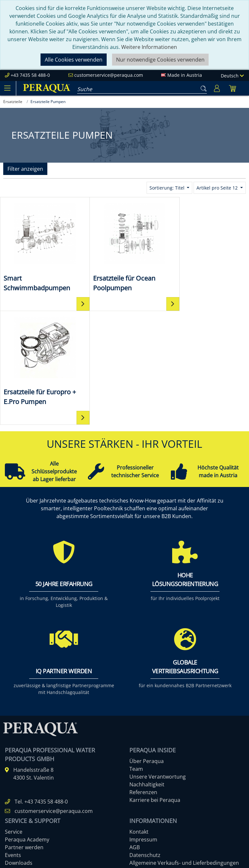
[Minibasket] (232, 88)
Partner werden (24, 734)
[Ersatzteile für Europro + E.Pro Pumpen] (207, 246)
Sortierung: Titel (168, 188)
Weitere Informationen (149, 47)
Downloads (19, 749)
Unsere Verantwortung (158, 663)
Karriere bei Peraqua (155, 686)
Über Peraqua (147, 647)
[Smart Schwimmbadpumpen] (41, 247)
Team (136, 655)
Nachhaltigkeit (147, 671)
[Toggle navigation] (7, 88)
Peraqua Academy (27, 726)
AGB (135, 734)
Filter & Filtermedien (30, 789)
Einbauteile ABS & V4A (32, 781)
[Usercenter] (217, 88)
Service (14, 718)
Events (13, 741)
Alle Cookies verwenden (74, 60)
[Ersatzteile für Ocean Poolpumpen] (124, 247)
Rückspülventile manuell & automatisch (53, 820)
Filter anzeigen (25, 169)
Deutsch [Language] (232, 76)
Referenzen (143, 678)
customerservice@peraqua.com (109, 75)
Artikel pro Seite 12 (218, 188)
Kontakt (139, 718)
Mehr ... (14, 828)
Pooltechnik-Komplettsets (36, 797)
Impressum (143, 726)
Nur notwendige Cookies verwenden (160, 60)
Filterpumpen (21, 812)
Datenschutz (145, 741)
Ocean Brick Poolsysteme (36, 804)
